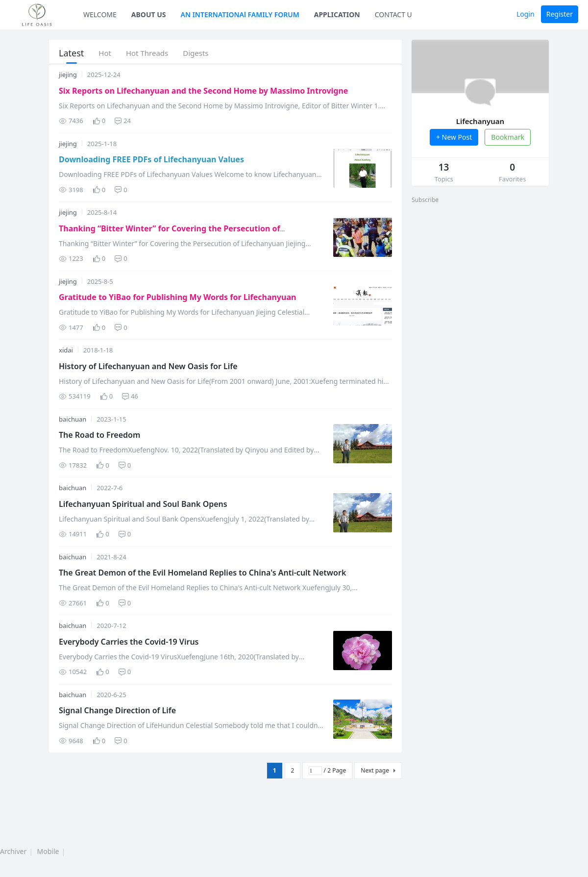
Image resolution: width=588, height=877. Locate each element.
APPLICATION (337, 14)
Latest (71, 53)
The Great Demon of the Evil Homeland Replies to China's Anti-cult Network (202, 573)
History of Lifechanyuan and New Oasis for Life (148, 366)
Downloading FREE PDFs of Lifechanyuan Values (151, 159)
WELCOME (100, 14)
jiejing (68, 75)
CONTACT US (395, 14)
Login (526, 14)
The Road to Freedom (99, 435)
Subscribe (425, 200)
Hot (105, 53)
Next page (375, 770)
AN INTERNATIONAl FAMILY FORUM (240, 14)
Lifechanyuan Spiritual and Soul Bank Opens (143, 504)
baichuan (73, 419)
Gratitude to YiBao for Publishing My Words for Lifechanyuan (177, 297)
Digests (196, 53)
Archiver (13, 851)
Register (560, 14)
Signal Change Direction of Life (117, 710)
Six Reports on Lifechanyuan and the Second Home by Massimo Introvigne (203, 91)
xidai (66, 350)
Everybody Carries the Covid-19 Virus (129, 642)
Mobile (48, 851)
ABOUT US (149, 14)
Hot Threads (147, 53)
